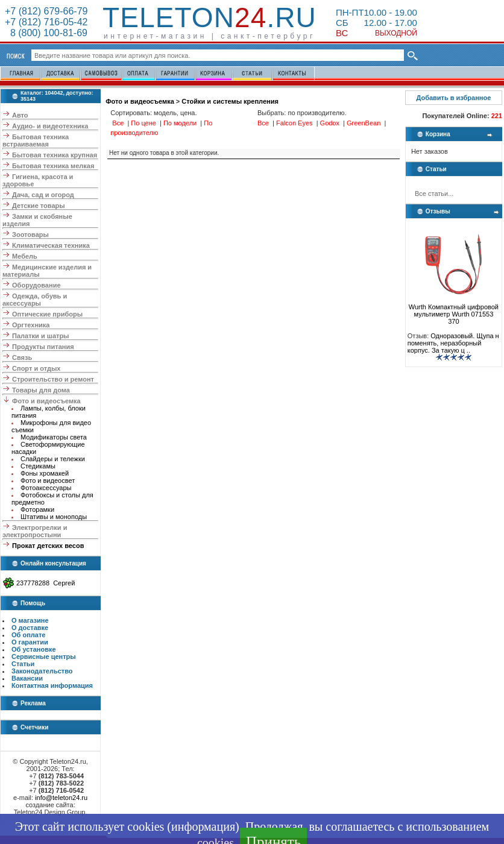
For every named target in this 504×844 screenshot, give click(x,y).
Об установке (34, 649)
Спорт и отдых (36, 368)
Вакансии (27, 678)
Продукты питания (43, 347)
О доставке (30, 628)
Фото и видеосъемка (46, 401)
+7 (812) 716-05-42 (46, 22)
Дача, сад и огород (43, 195)
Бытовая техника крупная (55, 155)
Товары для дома (41, 390)
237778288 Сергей (46, 583)
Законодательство (42, 671)
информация (203, 827)
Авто (20, 115)
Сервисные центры (44, 657)
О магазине (30, 620)
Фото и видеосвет (48, 480)
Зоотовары (30, 235)
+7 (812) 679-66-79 (46, 11)
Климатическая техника (51, 245)
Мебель (25, 256)
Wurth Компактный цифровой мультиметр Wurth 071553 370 (454, 311)
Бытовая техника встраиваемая (36, 140)
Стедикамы (38, 466)
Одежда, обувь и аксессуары (35, 300)
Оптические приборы (47, 314)
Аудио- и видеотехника (50, 126)
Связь (22, 357)
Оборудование (36, 285)
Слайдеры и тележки (53, 459)
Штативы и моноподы (54, 517)
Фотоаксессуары (46, 488)
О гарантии (30, 642)
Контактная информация (52, 685)
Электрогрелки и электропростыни (35, 531)
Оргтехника (31, 325)
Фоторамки (37, 509)
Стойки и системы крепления (230, 101)
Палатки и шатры (40, 336)
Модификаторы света (54, 437)
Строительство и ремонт (53, 379)
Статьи (23, 664)
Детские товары (39, 206)
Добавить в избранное (453, 98)
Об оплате (28, 635)
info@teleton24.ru (61, 798)
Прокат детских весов (48, 546)
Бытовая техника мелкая (53, 166)
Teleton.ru (209, 17)
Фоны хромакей (45, 473)
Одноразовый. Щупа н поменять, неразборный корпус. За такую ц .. (453, 343)
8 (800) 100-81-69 (46, 33)
